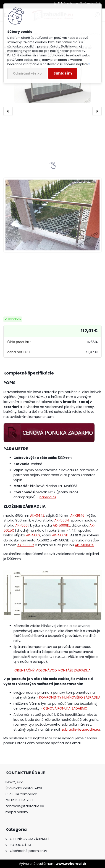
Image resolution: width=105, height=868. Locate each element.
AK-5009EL (61, 525)
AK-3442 (37, 516)
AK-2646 (77, 516)
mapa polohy (17, 812)
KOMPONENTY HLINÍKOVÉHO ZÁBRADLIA (70, 697)
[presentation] (8, 111)
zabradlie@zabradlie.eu (81, 729)
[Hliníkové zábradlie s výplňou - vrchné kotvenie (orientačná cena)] (52, 215)
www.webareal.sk (71, 864)
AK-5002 (33, 535)
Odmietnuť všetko (27, 73)
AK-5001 (22, 525)
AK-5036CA (84, 545)
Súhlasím (63, 73)
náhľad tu (48, 497)
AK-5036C (26, 545)
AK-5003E (60, 535)
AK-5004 (62, 520)
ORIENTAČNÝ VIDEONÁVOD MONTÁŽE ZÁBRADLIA (52, 670)
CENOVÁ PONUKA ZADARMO (65, 708)
